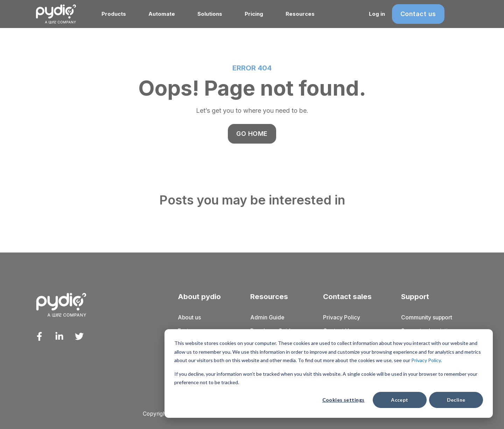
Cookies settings (344, 400)
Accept (400, 400)
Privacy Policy (426, 360)
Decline (456, 400)
